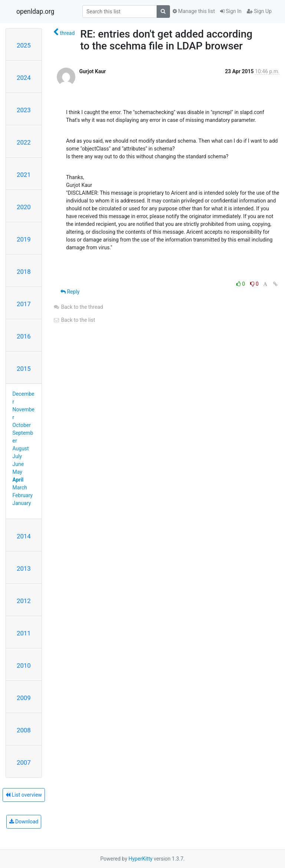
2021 (24, 175)
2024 (24, 78)
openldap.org (35, 12)
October (22, 425)
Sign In (231, 11)
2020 (24, 207)
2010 (24, 665)
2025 (24, 45)
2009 (24, 698)
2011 (24, 633)
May (17, 472)
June (18, 464)
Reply (70, 292)
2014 (24, 536)
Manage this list (194, 11)
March (20, 488)
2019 (24, 239)
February (23, 495)
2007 (24, 762)
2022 (24, 142)
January (22, 503)
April (18, 480)
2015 (24, 369)
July (17, 456)
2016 (24, 336)
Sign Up (259, 11)
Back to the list (74, 320)
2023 (24, 110)
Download (24, 822)
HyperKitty (140, 859)
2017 (24, 304)
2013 (24, 569)
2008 (24, 730)
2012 (24, 601)
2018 (24, 272)
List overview (24, 795)
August (21, 448)
